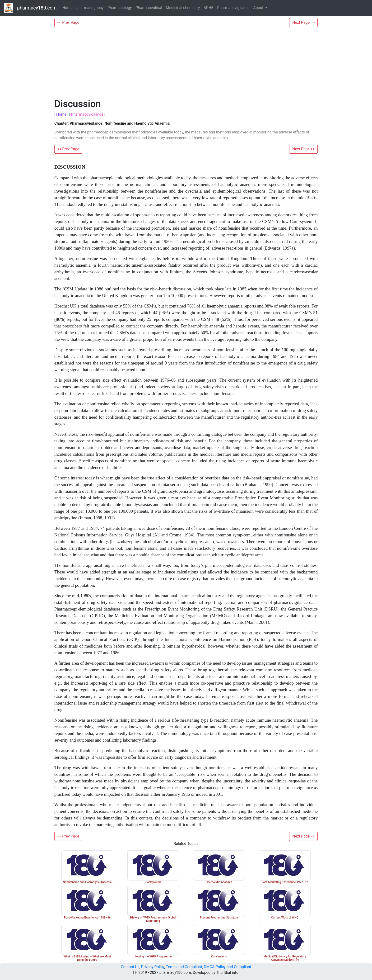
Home (67, 8)
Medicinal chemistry (183, 8)
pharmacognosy (90, 8)
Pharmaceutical (149, 8)
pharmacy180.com (37, 8)
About (259, 8)
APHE (208, 8)
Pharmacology (120, 8)
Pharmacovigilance (233, 8)
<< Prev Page (68, 22)
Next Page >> (303, 22)
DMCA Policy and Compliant (228, 967)
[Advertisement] (186, 63)
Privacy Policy (153, 967)
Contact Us (130, 967)
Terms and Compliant (184, 967)
